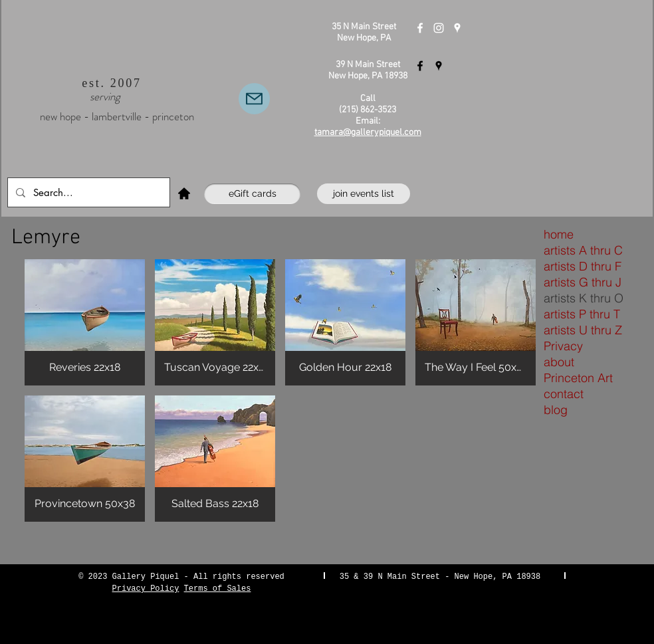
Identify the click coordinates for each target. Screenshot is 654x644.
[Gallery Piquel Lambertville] (420, 66)
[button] (85, 322)
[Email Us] (254, 99)
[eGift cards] (252, 194)
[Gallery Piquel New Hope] (420, 28)
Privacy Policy (146, 589)
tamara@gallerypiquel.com (368, 133)
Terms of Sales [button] (218, 589)
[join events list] (364, 194)
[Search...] (87, 192)
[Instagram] (439, 28)
